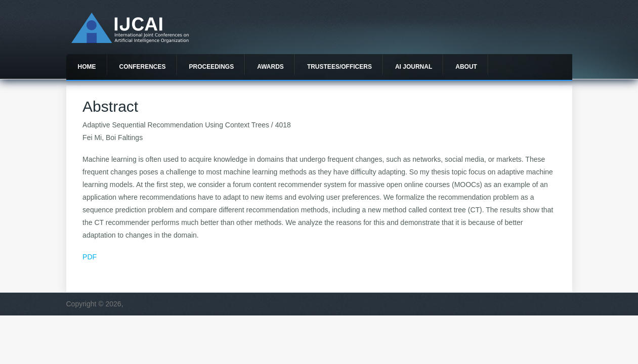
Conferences (143, 67)
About (466, 67)
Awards (270, 67)
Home (87, 67)
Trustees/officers (339, 67)
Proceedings (212, 67)
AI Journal (414, 67)
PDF (90, 257)
